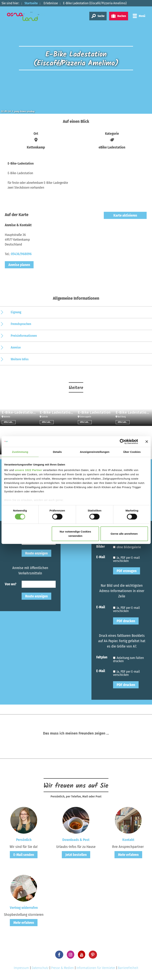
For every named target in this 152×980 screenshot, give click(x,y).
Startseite (32, 3)
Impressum (21, 968)
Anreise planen (19, 265)
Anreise (16, 347)
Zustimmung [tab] (20, 452)
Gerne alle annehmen (124, 534)
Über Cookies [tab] (132, 452)
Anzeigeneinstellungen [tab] (95, 452)
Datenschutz (40, 968)
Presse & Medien (62, 968)
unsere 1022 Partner (28, 470)
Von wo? (11, 584)
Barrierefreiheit (128, 968)
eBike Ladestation (10, 422)
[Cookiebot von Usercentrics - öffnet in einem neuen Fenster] (122, 441)
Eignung (16, 312)
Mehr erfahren (128, 855)
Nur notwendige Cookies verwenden (75, 534)
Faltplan (102, 657)
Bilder (101, 546)
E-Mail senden (24, 855)
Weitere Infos (20, 359)
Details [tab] (57, 452)
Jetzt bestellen (76, 855)
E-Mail (101, 557)
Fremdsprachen (21, 324)
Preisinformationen (24, 336)
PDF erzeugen (127, 571)
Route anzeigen (36, 553)
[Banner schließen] (147, 441)
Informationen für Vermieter (96, 968)
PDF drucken (126, 621)
